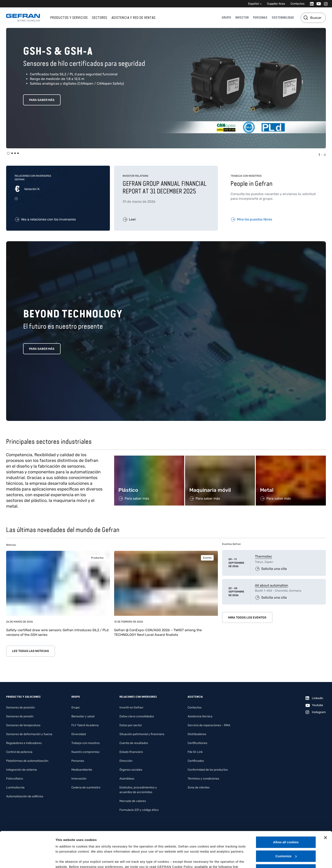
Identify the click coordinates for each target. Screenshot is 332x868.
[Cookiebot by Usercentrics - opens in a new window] (27, 860)
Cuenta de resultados (134, 743)
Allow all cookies (286, 809)
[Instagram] (324, 4)
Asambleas (127, 779)
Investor (242, 18)
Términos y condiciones (203, 779)
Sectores (100, 18)
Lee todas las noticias (30, 651)
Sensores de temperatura (23, 725)
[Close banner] (325, 804)
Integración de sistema (21, 770)
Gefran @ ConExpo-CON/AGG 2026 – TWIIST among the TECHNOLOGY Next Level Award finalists (158, 632)
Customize (286, 823)
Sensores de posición (20, 707)
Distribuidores (197, 734)
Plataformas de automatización (27, 761)
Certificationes (197, 743)
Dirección (126, 761)
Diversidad (79, 734)
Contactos (297, 4)
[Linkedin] (311, 4)
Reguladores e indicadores (24, 743)
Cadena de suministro (86, 787)
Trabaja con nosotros (86, 743)
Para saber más (42, 100)
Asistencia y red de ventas (133, 18)
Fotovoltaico (15, 779)
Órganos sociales (131, 770)
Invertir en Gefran (131, 707)
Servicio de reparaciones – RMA (209, 725)
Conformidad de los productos (208, 770)
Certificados (196, 761)
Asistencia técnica (200, 716)
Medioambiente (82, 770)
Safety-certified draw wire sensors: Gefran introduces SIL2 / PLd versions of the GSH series (57, 632)
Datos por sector (131, 725)
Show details (65, 860)
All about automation (272, 585)
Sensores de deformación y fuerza (29, 734)
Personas (260, 18)
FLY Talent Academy (85, 725)
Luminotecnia (15, 787)
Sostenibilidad (283, 18)
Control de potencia (19, 752)
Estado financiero (131, 752)
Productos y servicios (69, 18)
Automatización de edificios (25, 796)
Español (253, 4)
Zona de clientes (199, 787)
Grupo (226, 18)
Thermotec (264, 556)
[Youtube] (317, 4)
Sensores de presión (20, 716)
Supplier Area (276, 4)
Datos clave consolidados (137, 716)
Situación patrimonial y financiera (142, 734)
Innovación (79, 779)
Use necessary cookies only (286, 836)
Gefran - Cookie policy (73, 838)
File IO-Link (195, 752)
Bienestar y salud (83, 716)
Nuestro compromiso (85, 752)
